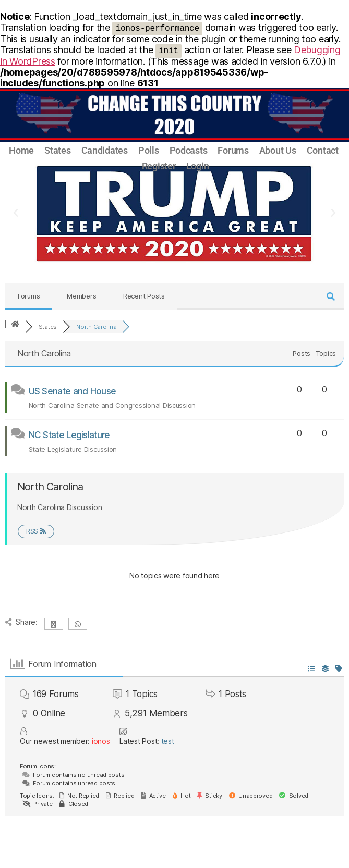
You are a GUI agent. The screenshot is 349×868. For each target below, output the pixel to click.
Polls (149, 150)
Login (198, 166)
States (57, 150)
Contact (323, 150)
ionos (101, 741)
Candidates (105, 150)
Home (21, 150)
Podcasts (189, 150)
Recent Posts (144, 296)
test (168, 741)
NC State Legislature (69, 435)
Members (81, 296)
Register (159, 166)
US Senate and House (73, 391)
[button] (16, 213)
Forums (233, 150)
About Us (278, 150)
